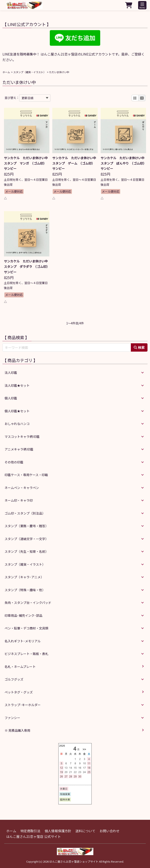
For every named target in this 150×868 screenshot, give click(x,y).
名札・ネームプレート (20, 667)
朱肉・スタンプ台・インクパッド (28, 603)
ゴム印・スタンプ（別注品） (25, 513)
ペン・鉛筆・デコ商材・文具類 (26, 628)
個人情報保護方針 (58, 831)
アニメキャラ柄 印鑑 (19, 449)
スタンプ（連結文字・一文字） (26, 539)
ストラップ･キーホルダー (23, 705)
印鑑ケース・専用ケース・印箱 (26, 475)
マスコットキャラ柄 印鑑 (22, 436)
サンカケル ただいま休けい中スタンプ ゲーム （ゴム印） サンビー (74, 163)
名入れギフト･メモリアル (23, 641)
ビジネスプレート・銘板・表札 (26, 654)
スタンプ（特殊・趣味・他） (25, 590)
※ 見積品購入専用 (17, 730)
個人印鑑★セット (17, 411)
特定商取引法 (30, 831)
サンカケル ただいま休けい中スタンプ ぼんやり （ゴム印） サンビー (123, 163)
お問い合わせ (110, 831)
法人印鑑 (11, 372)
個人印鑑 (11, 398)
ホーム (6, 72)
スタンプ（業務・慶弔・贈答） (26, 526)
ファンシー (12, 718)
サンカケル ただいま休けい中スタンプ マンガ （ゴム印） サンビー (26, 163)
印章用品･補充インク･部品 (23, 615)
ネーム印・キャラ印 (19, 500)
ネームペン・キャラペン (22, 488)
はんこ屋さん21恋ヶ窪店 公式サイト (34, 836)
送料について (85, 831)
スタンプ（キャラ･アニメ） (24, 577)
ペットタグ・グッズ (19, 692)
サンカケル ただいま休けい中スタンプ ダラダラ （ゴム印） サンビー (27, 267)
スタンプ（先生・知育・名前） (26, 551)
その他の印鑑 (14, 462)
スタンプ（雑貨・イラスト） (30, 72)
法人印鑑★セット (17, 385)
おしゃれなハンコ (17, 424)
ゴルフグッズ (14, 679)
